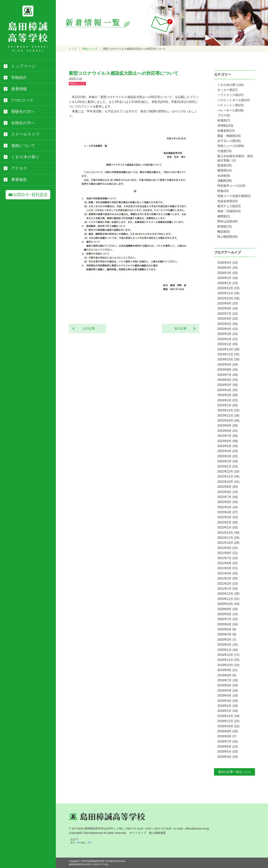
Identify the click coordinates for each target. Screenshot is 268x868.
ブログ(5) (224, 115)
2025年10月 (228, 298)
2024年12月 (228, 349)
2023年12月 (228, 410)
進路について (23, 146)
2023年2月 (228, 461)
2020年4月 (227, 634)
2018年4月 (228, 757)
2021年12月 (228, 533)
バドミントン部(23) (230, 105)
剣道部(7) (224, 120)
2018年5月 (228, 752)
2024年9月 (228, 365)
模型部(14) (224, 170)
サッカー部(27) (227, 90)
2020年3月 (227, 640)
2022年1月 (228, 527)
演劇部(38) (224, 181)
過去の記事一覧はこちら (234, 772)
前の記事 (182, 328)
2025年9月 (228, 303)
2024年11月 (228, 354)
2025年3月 (228, 334)
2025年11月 (228, 293)
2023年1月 (228, 466)
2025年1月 (228, 344)
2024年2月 (228, 400)
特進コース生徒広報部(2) (234, 196)
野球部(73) (224, 227)
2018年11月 (228, 721)
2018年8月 (227, 736)
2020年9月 (228, 609)
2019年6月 (228, 685)
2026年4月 (228, 268)
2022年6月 (228, 502)
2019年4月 (228, 696)
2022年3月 (228, 517)
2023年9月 (228, 426)
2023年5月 (228, 446)
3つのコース (22, 100)
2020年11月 (228, 599)
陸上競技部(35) (227, 237)
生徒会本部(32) (227, 201)
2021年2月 (228, 584)
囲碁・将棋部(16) (229, 136)
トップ (73, 49)
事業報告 (19, 180)
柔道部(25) (224, 165)
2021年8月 (228, 553)
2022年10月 (228, 482)
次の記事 (87, 328)
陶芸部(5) (224, 232)
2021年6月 (228, 563)
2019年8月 (227, 675)
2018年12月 (228, 716)
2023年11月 (228, 415)
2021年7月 (228, 558)
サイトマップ (138, 833)
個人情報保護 (157, 833)
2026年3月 (228, 273)
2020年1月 (228, 650)
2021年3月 (228, 578)
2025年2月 (228, 339)
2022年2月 (228, 522)
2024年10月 (228, 359)
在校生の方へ (23, 123)
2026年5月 (228, 263)
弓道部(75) (224, 151)
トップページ (23, 66)
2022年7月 (228, 497)
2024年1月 (228, 405)
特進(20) (223, 191)
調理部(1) (224, 216)
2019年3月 (228, 701)
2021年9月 (228, 548)
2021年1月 (228, 589)
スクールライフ (25, 134)
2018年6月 (228, 746)
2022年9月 (228, 487)
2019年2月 (228, 706)
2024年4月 (228, 390)
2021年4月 (228, 573)
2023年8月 (228, 431)
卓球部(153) (225, 126)
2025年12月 (228, 288)
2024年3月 (228, 395)
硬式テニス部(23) (229, 206)
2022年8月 (228, 492)
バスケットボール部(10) (233, 100)
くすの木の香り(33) (230, 85)
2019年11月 (228, 660)
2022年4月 (228, 512)
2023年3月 (228, 456)
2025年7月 (228, 314)
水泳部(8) (224, 176)
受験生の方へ (23, 112)
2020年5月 (227, 629)
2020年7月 (228, 619)
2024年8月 (228, 370)
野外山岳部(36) (227, 221)
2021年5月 (228, 568)
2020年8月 (228, 614)
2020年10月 (228, 604)
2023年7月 (228, 436)
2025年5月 (228, 324)
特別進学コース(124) (231, 186)
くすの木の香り (25, 157)
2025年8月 (228, 308)
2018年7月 (228, 741)
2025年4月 (228, 329)
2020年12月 (228, 594)
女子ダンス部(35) (229, 141)
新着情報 (19, 89)
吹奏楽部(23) (226, 131)
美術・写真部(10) (229, 211)
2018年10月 (228, 726)
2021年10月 (228, 543)
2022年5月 (228, 507)
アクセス (19, 168)
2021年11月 (228, 538)
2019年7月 (228, 680)
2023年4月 (228, 451)
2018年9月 (228, 731)
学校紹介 (19, 78)
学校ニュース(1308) (231, 146)
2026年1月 (228, 283)
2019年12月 (228, 655)
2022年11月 (228, 476)
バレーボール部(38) (230, 110)
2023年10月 (228, 421)
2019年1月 (228, 711)
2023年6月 (228, 441)
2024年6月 (228, 380)
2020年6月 (228, 624)
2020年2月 (228, 645)
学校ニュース (90, 49)
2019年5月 (228, 691)
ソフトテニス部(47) (230, 95)
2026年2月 (228, 278)
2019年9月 (228, 670)
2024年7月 (228, 375)
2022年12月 (228, 471)
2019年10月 (228, 665)
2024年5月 (228, 385)
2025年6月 (228, 319)
